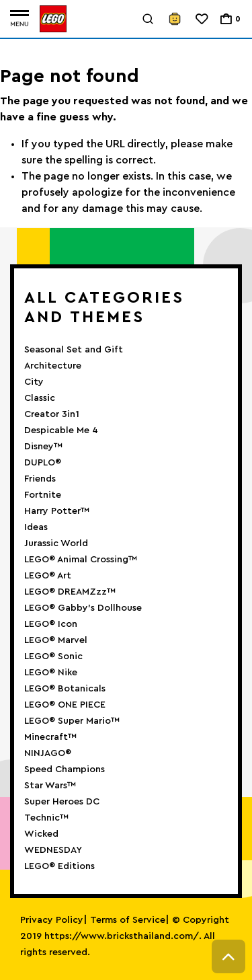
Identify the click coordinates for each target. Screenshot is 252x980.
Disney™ (43, 447)
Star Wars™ (50, 786)
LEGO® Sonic (53, 656)
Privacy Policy (52, 920)
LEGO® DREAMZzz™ (70, 592)
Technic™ (46, 818)
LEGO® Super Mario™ (72, 721)
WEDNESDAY (53, 850)
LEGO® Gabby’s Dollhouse (83, 608)
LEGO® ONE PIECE (65, 705)
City (34, 382)
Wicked (41, 834)
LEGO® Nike (51, 673)
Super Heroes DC (62, 802)
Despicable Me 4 (61, 430)
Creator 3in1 (52, 414)
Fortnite (43, 495)
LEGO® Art (48, 576)
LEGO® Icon (51, 624)
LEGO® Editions (59, 866)
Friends (40, 479)
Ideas (36, 527)
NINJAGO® (48, 753)
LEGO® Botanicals (65, 689)
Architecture (53, 366)
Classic (40, 398)
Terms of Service (128, 920)
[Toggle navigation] (19, 19)
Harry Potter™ (57, 511)
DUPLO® (43, 463)
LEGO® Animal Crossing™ (81, 560)
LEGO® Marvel (56, 640)
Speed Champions (65, 769)
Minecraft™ (50, 737)
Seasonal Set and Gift (74, 350)
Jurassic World (56, 543)
